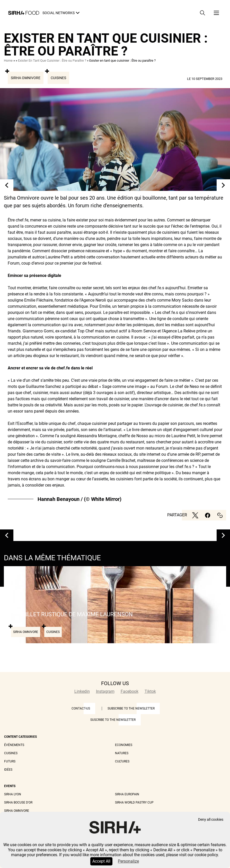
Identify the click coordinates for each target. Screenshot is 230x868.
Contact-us (81, 708)
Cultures (122, 761)
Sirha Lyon (13, 794)
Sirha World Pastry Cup (134, 802)
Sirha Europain (127, 794)
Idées (8, 770)
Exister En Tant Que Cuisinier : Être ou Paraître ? (52, 60)
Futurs (10, 761)
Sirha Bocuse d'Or (18, 802)
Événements (14, 745)
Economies (124, 745)
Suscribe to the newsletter (113, 720)
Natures (122, 753)
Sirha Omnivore (26, 78)
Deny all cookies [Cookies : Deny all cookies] (211, 820)
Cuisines (58, 78)
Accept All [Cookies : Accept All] (101, 861)
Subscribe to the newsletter (131, 708)
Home (8, 60)
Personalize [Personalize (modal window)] (128, 861)
